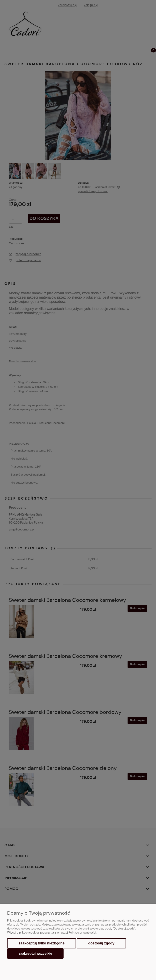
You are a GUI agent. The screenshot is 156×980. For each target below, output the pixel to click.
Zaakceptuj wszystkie (35, 953)
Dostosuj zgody (101, 943)
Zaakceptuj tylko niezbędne (42, 943)
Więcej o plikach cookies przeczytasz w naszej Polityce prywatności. (52, 933)
